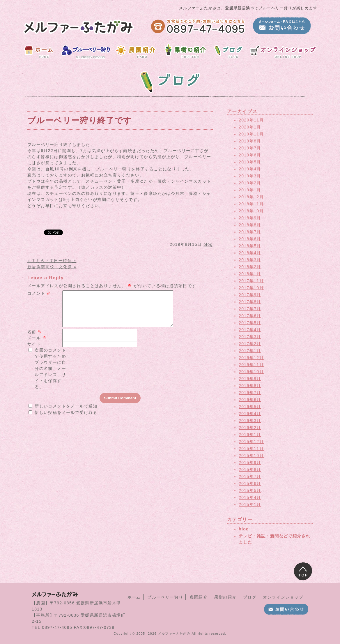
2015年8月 (250, 470)
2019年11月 (251, 134)
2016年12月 (251, 358)
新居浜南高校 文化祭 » (52, 267)
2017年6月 (250, 316)
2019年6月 (250, 155)
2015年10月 (251, 456)
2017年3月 (250, 337)
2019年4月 (250, 169)
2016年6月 (250, 400)
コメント (39, 293)
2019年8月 (250, 141)
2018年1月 (250, 274)
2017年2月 (250, 344)
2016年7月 (250, 393)
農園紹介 (199, 597)
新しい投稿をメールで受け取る (66, 419)
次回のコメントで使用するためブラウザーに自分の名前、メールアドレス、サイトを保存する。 (50, 375)
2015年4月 (250, 497)
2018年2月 (250, 267)
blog (208, 244)
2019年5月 (250, 162)
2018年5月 (250, 246)
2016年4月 (250, 414)
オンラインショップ (283, 597)
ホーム (134, 597)
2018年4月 (250, 253)
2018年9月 (250, 218)
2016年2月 (250, 428)
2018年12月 (251, 197)
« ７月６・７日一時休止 (52, 261)
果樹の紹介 (225, 597)
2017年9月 (250, 295)
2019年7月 (250, 148)
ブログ (250, 597)
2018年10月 (251, 211)
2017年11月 (251, 281)
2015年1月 (250, 504)
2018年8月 (250, 225)
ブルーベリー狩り (165, 597)
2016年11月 (251, 365)
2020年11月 (251, 120)
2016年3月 (250, 421)
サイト (34, 351)
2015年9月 (250, 463)
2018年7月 (250, 232)
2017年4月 (250, 330)
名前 (35, 339)
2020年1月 (250, 127)
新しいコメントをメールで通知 (66, 413)
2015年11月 (251, 449)
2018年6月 (250, 239)
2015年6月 (250, 484)
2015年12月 (251, 442)
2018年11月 (251, 204)
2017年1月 (250, 351)
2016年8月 (250, 386)
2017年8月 (250, 302)
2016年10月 (251, 372)
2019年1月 (250, 190)
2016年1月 (250, 435)
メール (37, 345)
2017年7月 (250, 309)
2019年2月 (250, 183)
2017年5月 (250, 323)
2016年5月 (250, 407)
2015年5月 (250, 491)
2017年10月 (251, 288)
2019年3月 (250, 176)
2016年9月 (250, 379)
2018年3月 (250, 260)
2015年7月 (250, 477)
